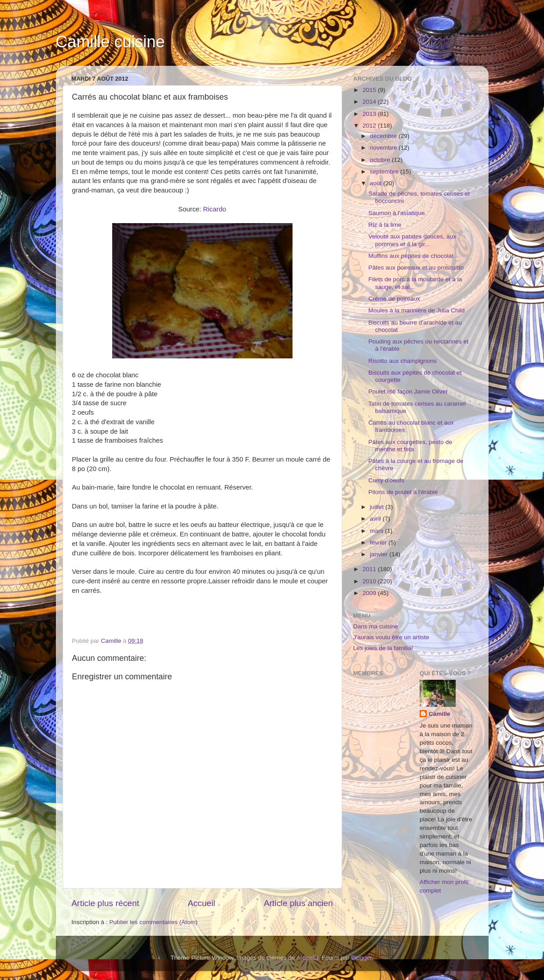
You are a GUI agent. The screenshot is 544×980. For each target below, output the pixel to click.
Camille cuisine (110, 42)
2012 (370, 126)
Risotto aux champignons (402, 361)
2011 (370, 569)
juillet (378, 507)
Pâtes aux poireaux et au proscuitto (416, 268)
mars (378, 531)
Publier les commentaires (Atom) (154, 922)
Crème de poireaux (394, 299)
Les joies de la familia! (383, 648)
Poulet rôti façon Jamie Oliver (408, 392)
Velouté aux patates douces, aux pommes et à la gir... (412, 240)
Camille (439, 714)
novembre (384, 148)
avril (377, 519)
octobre (381, 160)
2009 (370, 593)
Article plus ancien (298, 903)
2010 (370, 581)
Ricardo (215, 209)
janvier (380, 554)
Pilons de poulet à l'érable (403, 492)
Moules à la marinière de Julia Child (416, 310)
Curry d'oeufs (386, 480)
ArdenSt (308, 958)
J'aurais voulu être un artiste (391, 637)
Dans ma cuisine (376, 626)
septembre (385, 172)
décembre (384, 136)
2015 (370, 90)
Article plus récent (105, 903)
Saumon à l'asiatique (396, 213)
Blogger (361, 958)
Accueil (201, 903)
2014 (370, 102)
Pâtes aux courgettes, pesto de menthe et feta (410, 446)
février (379, 543)
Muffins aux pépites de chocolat (411, 256)
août (377, 183)
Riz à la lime (385, 225)
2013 (370, 114)
